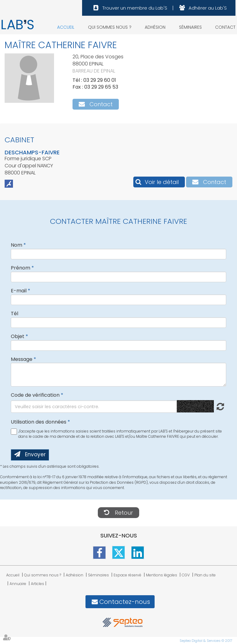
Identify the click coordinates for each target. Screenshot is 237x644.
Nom (17, 245)
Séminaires (190, 27)
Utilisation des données (39, 422)
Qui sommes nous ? (110, 27)
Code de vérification (35, 395)
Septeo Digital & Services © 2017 (206, 641)
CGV (186, 575)
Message (22, 359)
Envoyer (35, 454)
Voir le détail (162, 182)
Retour (124, 513)
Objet (18, 336)
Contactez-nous (125, 602)
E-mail (19, 291)
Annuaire (18, 584)
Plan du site (205, 575)
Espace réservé (127, 575)
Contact (225, 27)
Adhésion (155, 27)
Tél (15, 314)
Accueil (66, 27)
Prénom (21, 268)
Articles (37, 584)
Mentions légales (162, 575)
